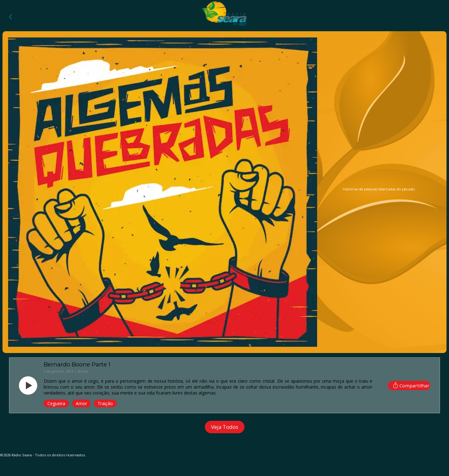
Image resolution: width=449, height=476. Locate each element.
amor (81, 403)
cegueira (56, 403)
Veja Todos (225, 427)
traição (105, 403)
